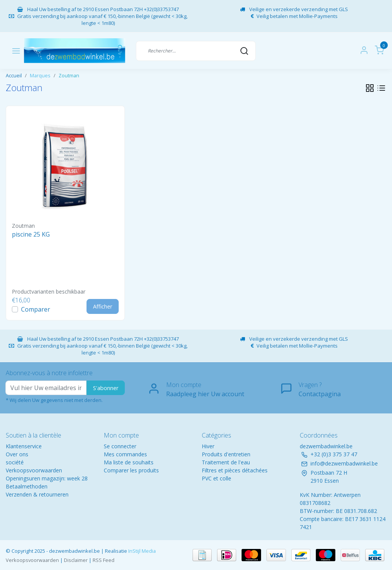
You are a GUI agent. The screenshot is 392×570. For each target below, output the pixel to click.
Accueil (14, 75)
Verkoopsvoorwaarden (34, 470)
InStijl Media (141, 551)
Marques (40, 75)
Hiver (208, 446)
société (15, 462)
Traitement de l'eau (226, 462)
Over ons (17, 454)
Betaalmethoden (27, 486)
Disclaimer (76, 560)
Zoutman (69, 75)
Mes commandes (125, 454)
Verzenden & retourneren (37, 494)
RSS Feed (104, 560)
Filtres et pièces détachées (235, 470)
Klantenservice (24, 446)
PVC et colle (216, 478)
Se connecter (120, 446)
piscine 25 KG (31, 234)
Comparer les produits (131, 470)
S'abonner (106, 388)
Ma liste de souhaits (129, 462)
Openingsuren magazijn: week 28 (47, 478)
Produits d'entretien (226, 454)
